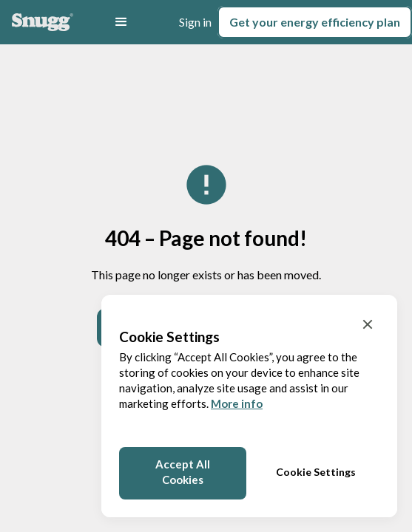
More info (237, 403)
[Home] (43, 22)
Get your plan (315, 22)
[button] (121, 22)
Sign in (195, 22)
